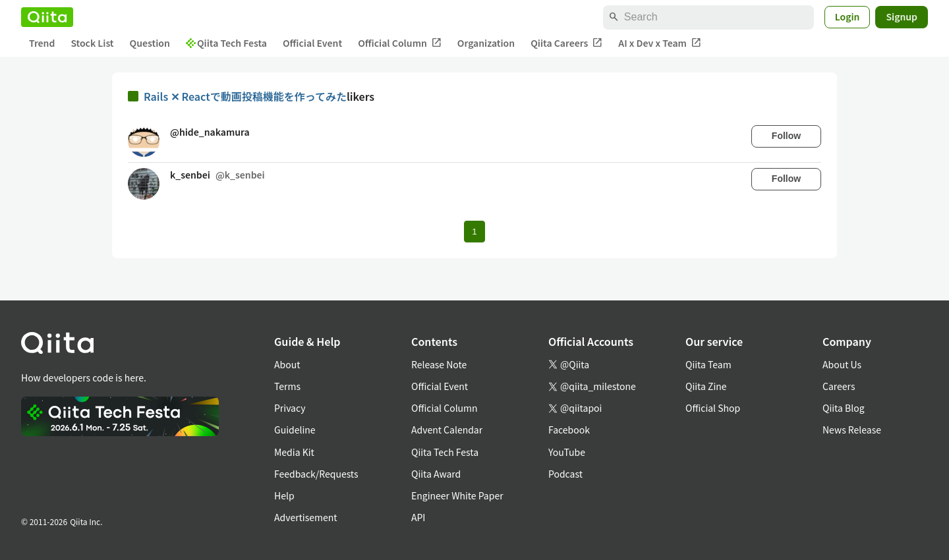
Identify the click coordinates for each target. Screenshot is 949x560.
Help (284, 495)
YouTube (567, 452)
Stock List (92, 43)
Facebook (569, 430)
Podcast (565, 474)
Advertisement (306, 517)
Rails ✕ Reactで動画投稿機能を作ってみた (245, 96)
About (287, 364)
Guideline (295, 430)
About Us (842, 364)
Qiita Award (436, 474)
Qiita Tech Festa (226, 43)
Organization (486, 43)
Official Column (400, 43)
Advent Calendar (447, 430)
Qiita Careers (566, 43)
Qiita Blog (844, 408)
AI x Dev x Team (660, 43)
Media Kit (294, 452)
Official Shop (713, 408)
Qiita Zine (706, 386)
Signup (902, 16)
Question (150, 43)
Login (848, 16)
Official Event (312, 43)
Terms (287, 386)
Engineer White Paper (457, 495)
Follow (786, 136)
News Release (852, 430)
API (418, 517)
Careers (839, 386)
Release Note (439, 364)
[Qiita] (47, 17)
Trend (42, 43)
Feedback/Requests (316, 474)
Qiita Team (708, 364)
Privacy (290, 408)
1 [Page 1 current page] (474, 232)
